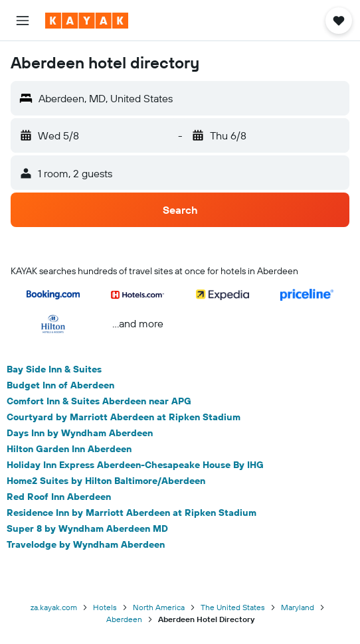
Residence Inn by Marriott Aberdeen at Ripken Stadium (132, 513)
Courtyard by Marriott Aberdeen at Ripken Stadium (124, 417)
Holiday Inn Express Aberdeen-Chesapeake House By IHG (135, 465)
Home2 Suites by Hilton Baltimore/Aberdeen (106, 481)
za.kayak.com (54, 607)
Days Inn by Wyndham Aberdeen (80, 433)
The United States (233, 607)
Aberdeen (124, 619)
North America (159, 607)
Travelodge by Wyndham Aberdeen (86, 544)
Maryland (298, 607)
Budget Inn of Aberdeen (60, 385)
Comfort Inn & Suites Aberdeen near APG (99, 401)
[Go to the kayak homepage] (87, 21)
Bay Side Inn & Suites (54, 369)
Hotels (105, 607)
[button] (23, 21)
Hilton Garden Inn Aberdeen (69, 449)
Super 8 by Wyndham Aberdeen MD (87, 528)
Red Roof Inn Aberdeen (59, 497)
